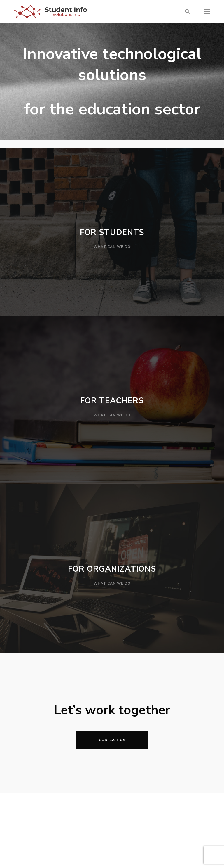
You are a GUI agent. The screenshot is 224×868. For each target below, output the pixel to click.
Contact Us (112, 740)
